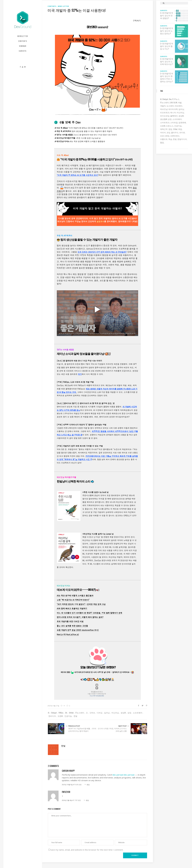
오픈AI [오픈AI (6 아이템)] (163, 126)
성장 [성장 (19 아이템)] (170, 119)
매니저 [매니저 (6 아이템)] (173, 112)
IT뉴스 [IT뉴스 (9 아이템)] (177, 99)
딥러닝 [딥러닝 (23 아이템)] (181, 109)
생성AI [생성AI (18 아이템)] (181, 116)
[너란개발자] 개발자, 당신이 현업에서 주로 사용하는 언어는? (167, 77)
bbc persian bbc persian (124, 775)
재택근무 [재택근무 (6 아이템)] (164, 129)
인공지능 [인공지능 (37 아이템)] (178, 126)
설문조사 (100, 221)
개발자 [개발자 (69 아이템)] (163, 106)
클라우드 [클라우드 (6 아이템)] (175, 132)
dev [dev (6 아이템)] (170, 99)
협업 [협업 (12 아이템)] (162, 142)
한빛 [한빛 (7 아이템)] (175, 139)
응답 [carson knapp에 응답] (88, 785)
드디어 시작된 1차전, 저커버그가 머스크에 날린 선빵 (112, 730)
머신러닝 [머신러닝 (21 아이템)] (180, 112)
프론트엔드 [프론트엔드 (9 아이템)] (175, 136)
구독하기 (137, 21)
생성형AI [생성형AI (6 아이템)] (164, 119)
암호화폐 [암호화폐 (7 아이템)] (182, 122)
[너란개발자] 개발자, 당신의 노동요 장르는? (167, 31)
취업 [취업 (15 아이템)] (180, 129)
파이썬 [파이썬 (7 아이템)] (182, 132)
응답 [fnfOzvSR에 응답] (87, 800)
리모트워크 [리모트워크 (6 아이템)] (165, 112)
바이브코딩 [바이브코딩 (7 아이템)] (165, 116)
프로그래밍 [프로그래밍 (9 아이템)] (165, 136)
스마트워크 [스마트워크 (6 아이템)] (165, 122)
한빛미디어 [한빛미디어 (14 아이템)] (182, 139)
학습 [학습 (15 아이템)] (170, 139)
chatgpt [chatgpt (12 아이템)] (165, 99)
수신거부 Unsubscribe (97, 696)
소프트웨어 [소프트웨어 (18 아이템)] (177, 119)
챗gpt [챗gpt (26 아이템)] (175, 129)
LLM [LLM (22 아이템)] (171, 102)
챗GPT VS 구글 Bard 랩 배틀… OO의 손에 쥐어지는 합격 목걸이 (82, 730)
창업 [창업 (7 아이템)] (170, 129)
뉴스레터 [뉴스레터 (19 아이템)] (170, 106)
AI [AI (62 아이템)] (161, 99)
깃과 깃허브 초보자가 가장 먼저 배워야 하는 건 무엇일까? (102, 252)
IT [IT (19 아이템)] (173, 99)
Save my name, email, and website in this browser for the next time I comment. (87, 850)
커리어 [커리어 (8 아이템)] (163, 132)
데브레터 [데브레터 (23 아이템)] (179, 106)
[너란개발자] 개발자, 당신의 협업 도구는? (167, 46)
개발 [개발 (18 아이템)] (180, 102)
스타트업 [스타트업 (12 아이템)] (174, 122)
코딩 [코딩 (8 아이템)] (168, 132)
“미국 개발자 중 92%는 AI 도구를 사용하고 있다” (78, 175)
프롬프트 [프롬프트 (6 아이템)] (164, 139)
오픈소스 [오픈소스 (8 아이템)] (170, 126)
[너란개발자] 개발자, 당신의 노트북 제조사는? (167, 61)
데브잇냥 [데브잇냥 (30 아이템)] (164, 109)
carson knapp (68, 771)
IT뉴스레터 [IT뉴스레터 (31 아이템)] (165, 102)
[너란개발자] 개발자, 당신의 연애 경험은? (167, 15)
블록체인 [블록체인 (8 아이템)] (174, 116)
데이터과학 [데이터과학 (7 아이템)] (173, 109)
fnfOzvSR (66, 792)
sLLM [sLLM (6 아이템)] (175, 102)
